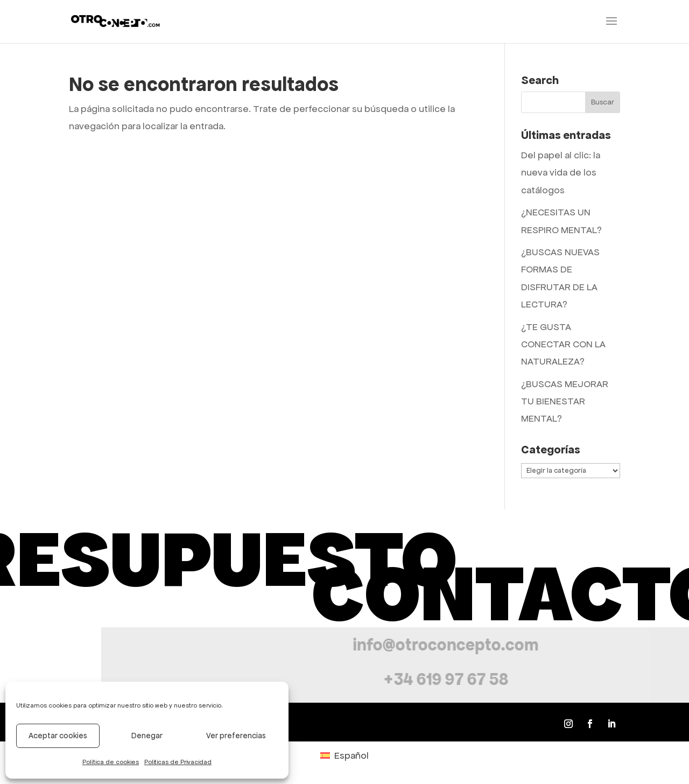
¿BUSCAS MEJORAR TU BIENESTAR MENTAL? (565, 401)
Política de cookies (111, 762)
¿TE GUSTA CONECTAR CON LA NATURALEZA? (563, 344)
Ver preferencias (236, 736)
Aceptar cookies (58, 736)
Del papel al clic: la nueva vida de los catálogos (561, 173)
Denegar (147, 736)
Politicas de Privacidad (178, 762)
